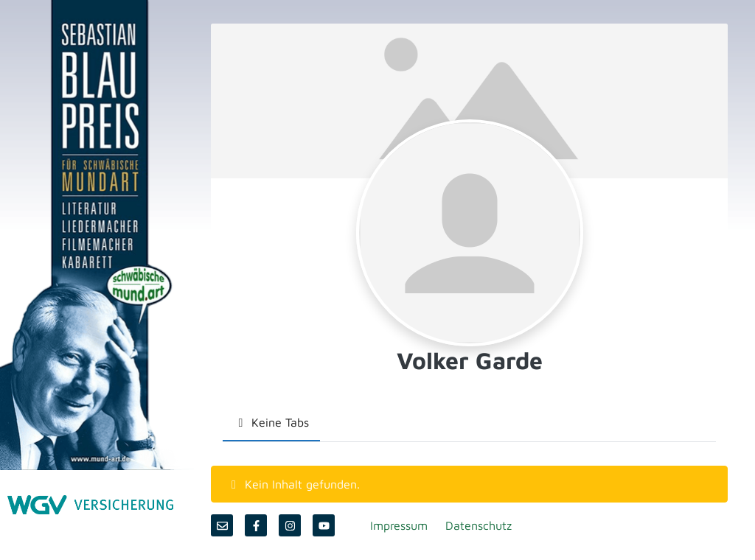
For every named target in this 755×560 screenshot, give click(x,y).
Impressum (399, 525)
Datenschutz (479, 525)
